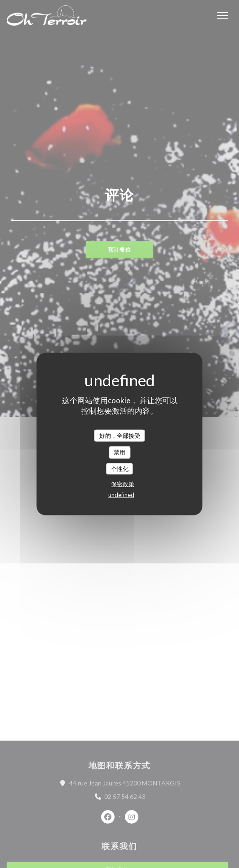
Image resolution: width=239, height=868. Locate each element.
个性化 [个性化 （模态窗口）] (120, 468)
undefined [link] (121, 495)
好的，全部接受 (120, 435)
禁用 (119, 452)
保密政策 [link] (123, 484)
